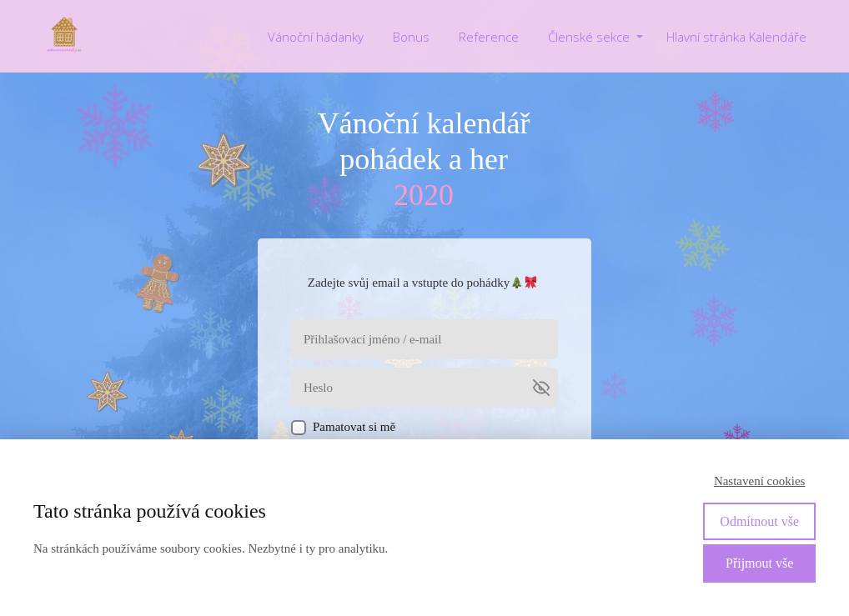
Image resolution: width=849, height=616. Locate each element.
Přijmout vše (759, 563)
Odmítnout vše (759, 521)
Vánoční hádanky (316, 37)
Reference (489, 37)
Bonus (411, 37)
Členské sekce (589, 37)
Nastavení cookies (760, 481)
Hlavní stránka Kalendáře (736, 37)
